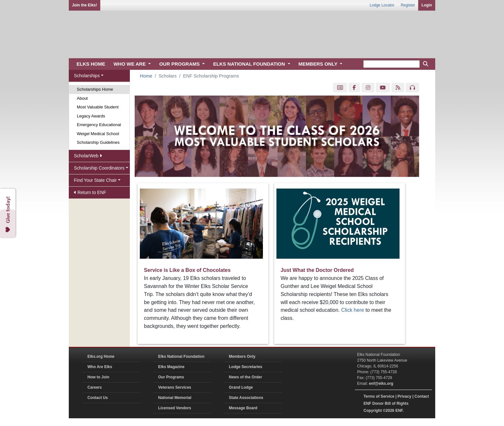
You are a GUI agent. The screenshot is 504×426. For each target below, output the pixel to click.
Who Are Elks (100, 367)
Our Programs (171, 377)
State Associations (246, 398)
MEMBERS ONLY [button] (319, 64)
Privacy (405, 396)
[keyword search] (392, 64)
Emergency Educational (99, 125)
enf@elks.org (381, 384)
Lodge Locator (382, 5)
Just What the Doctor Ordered (317, 270)
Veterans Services (175, 387)
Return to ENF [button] (90, 192)
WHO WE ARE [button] (130, 64)
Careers (95, 387)
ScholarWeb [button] (88, 156)
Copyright (373, 411)
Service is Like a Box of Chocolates (187, 270)
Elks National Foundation (181, 357)
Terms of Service (379, 396)
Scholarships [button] (87, 76)
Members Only (242, 357)
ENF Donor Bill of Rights (386, 403)
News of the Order (245, 377)
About (82, 98)
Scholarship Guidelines (98, 142)
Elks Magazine (171, 367)
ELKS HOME (91, 64)
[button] (156, 136)
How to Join (98, 377)
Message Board (243, 408)
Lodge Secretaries (246, 367)
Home (146, 76)
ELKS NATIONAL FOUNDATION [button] (250, 64)
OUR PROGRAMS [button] (180, 64)
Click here (353, 310)
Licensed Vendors (175, 408)
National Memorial (175, 398)
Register (408, 5)
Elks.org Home (101, 357)
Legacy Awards (91, 116)
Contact (422, 396)
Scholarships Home (95, 89)
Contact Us (98, 398)
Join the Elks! (85, 5)
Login (427, 5)
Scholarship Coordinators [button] (99, 168)
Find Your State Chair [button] (95, 180)
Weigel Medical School (98, 134)
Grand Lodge (241, 387)
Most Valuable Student (98, 107)
